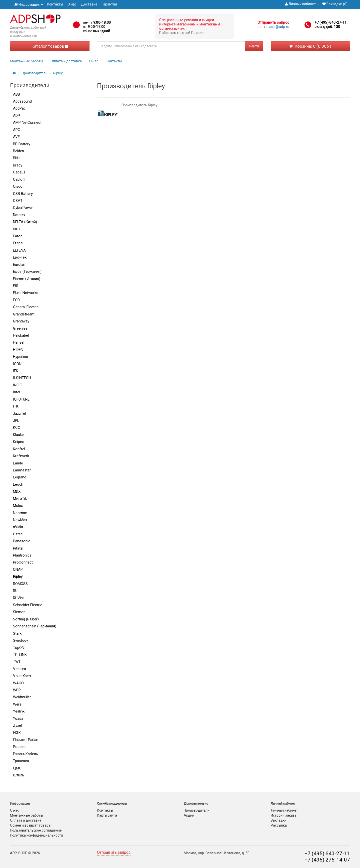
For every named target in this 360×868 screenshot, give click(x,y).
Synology (20, 640)
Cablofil (19, 179)
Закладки (279, 820)
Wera (17, 704)
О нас (72, 4)
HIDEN (18, 350)
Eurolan (19, 265)
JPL (16, 421)
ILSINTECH (22, 378)
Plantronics (22, 555)
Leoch (18, 484)
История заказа (284, 815)
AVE (16, 137)
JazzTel (19, 414)
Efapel (18, 243)
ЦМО (17, 768)
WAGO (18, 683)
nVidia (18, 527)
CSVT (18, 201)
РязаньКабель (25, 754)
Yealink (19, 711)
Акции (189, 815)
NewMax (20, 520)
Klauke (18, 435)
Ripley (58, 73)
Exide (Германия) (27, 272)
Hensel (19, 342)
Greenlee (20, 328)
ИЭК (17, 733)
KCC (17, 428)
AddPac (19, 108)
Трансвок (21, 761)
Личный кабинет (284, 810)
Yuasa (18, 719)
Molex (18, 506)
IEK (16, 371)
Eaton (18, 236)
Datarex (19, 215)
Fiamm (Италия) (27, 279)
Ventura (19, 669)
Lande (18, 463)
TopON (19, 648)
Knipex (18, 442)
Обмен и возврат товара (30, 825)
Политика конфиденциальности (36, 835)
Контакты (55, 4)
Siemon (19, 612)
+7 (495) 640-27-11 (330, 22)
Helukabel (21, 335)
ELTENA (19, 250)
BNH (17, 158)
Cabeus (19, 172)
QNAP (18, 570)
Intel (16, 392)
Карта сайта (107, 815)
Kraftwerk (21, 456)
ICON (17, 364)
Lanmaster (22, 470)
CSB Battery (23, 194)
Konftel (19, 449)
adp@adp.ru (279, 27)
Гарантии (109, 4)
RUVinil (19, 598)
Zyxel (17, 725)
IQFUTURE (21, 399)
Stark (17, 633)
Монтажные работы (26, 61)
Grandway (21, 321)
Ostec (18, 534)
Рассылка (279, 825)
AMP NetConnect (27, 123)
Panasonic (22, 541)
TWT (17, 662)
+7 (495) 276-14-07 (327, 860)
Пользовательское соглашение (36, 830)
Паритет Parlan (26, 740)
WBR (17, 690)
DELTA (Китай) (25, 222)
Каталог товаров (50, 46)
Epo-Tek (20, 257)
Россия (19, 747)
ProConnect (23, 562)
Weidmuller (22, 697)
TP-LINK (20, 655)
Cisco (18, 186)
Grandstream (24, 314)
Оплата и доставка (66, 61)
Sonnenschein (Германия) (35, 626)
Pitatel (18, 548)
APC (17, 130)
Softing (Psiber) (26, 619)
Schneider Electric (28, 605)
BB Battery (22, 144)
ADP (16, 116)
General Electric (26, 307)
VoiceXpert (22, 676)
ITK (16, 406)
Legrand (20, 477)
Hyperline (20, 357)
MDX (17, 491)
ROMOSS (20, 584)
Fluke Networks (26, 293)
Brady (18, 165)
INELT (18, 385)
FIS (16, 286)
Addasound (22, 101)
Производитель (35, 73)
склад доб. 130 (327, 27)
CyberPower (23, 208)
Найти (254, 46)
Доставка (89, 4)
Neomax (20, 513)
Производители (197, 810)
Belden (18, 151)
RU (15, 591)
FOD (16, 300)
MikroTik (20, 499)
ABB (16, 94)
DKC (16, 229)
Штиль (19, 775)
